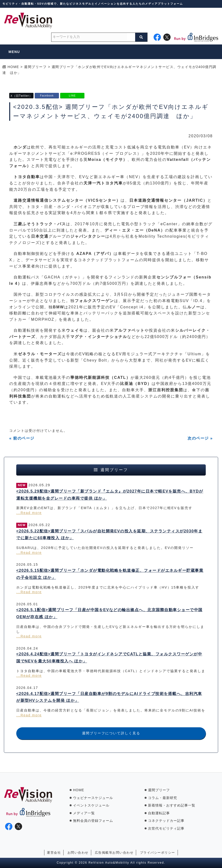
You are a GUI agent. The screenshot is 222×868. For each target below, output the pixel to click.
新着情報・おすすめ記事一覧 (172, 805)
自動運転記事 (159, 813)
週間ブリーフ (159, 790)
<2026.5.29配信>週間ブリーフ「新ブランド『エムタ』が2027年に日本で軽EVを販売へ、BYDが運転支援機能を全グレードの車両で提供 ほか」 (110, 495)
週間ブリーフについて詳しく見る (111, 733)
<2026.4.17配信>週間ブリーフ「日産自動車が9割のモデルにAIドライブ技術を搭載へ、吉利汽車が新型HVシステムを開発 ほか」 (109, 697)
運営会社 (54, 853)
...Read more (29, 513)
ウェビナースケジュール (93, 798)
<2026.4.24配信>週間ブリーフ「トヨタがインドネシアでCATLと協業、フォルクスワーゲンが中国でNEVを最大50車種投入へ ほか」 (109, 658)
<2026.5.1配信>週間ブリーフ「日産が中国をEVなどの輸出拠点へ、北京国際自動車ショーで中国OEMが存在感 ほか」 (109, 613)
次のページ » (200, 438)
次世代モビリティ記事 (166, 828)
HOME (79, 790)
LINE (72, 95)
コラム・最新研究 (163, 798)
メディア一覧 (84, 813)
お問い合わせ (78, 853)
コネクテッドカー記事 (166, 821)
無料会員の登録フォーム (93, 821)
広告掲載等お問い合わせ (114, 853)
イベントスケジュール (91, 805)
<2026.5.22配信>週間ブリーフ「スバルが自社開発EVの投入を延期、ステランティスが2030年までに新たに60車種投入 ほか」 (109, 535)
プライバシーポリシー (158, 853)
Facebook (47, 95)
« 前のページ (22, 438)
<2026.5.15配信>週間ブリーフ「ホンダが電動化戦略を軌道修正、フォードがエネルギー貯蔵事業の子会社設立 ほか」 (110, 574)
